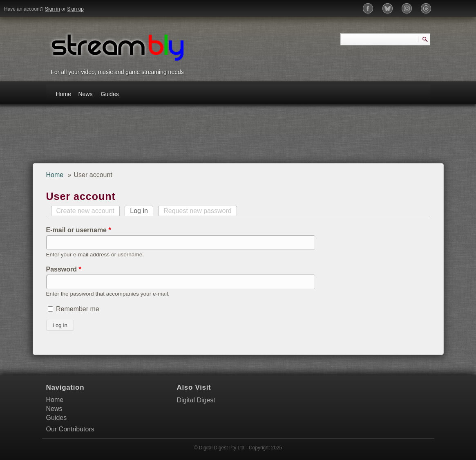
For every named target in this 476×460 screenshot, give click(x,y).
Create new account (85, 211)
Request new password (197, 211)
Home (64, 94)
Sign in (53, 9)
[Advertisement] (191, 137)
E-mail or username (79, 230)
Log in (142, 211)
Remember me (78, 309)
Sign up (75, 9)
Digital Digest (196, 400)
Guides (110, 94)
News (86, 94)
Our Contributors (70, 429)
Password (64, 269)
